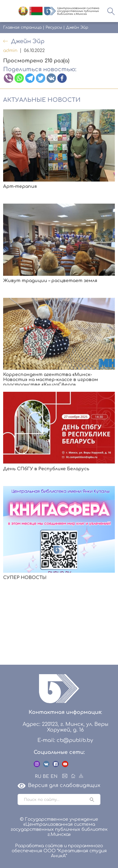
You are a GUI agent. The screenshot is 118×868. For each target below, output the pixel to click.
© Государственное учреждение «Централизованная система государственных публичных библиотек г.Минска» (59, 827)
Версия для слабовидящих (59, 785)
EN (54, 776)
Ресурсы (54, 27)
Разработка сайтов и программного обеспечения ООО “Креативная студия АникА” (59, 851)
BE (46, 776)
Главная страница (22, 27)
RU (38, 776)
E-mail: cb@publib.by (65, 740)
